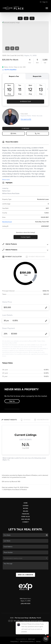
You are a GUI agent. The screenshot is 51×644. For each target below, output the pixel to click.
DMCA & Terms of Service (27, 642)
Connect (25, 522)
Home (25, 503)
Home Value (25, 517)
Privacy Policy (14, 642)
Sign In (44, 2)
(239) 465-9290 (26, 604)
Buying (26, 508)
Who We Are (26, 519)
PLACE (39, 618)
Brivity (24, 639)
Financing (26, 514)
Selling (26, 511)
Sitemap (38, 642)
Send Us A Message (26, 575)
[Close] (47, 624)
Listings (25, 506)
